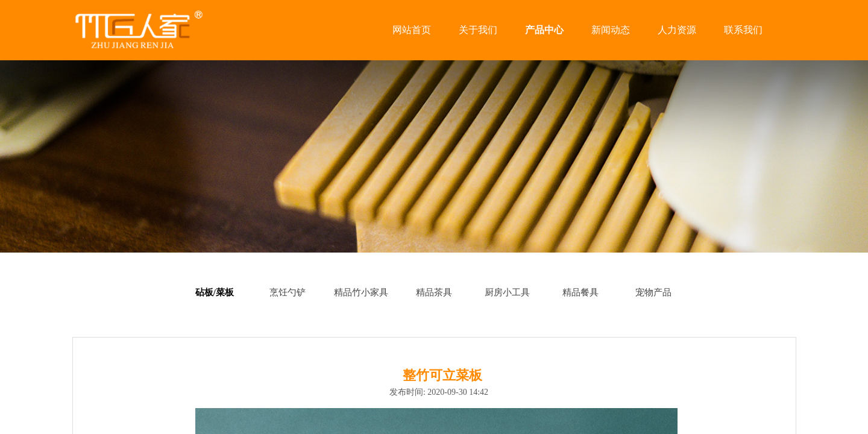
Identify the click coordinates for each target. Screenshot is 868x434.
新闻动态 (611, 30)
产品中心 (544, 30)
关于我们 (478, 30)
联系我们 (743, 30)
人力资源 (677, 30)
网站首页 (412, 30)
